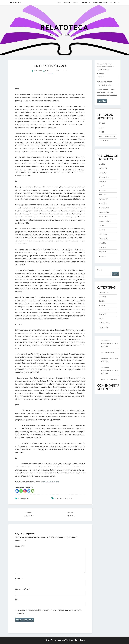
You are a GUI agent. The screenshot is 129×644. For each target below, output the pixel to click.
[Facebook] (17, 491)
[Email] (33, 491)
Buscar (100, 270)
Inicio (59, 2)
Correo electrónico (23, 589)
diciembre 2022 (104, 177)
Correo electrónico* (108, 84)
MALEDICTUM (104, 141)
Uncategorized (23, 498)
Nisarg (82, 640)
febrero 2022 (103, 199)
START (101, 127)
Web (17, 600)
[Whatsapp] (21, 491)
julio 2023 (102, 164)
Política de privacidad (100, 2)
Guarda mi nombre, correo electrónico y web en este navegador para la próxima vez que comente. (50, 612)
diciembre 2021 (104, 208)
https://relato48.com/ (51, 482)
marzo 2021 (103, 234)
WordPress (70, 640)
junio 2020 (102, 247)
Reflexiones (103, 314)
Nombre (19, 579)
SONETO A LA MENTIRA (107, 136)
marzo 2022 (103, 195)
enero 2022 (103, 203)
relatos (71, 498)
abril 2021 (102, 230)
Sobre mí (67, 2)
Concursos (102, 297)
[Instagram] (25, 491)
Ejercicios (102, 301)
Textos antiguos (104, 323)
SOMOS (101, 132)
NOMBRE (102, 123)
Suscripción (86, 2)
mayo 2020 (103, 252)
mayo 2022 (103, 186)
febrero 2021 (103, 238)
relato (65, 498)
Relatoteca (15, 2)
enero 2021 (103, 243)
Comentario (20, 546)
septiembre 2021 (105, 221)
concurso (58, 498)
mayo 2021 (103, 225)
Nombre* (108, 76)
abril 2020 (102, 256)
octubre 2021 (103, 217)
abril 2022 (102, 190)
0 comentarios (62, 71)
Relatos (102, 319)
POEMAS (102, 305)
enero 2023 (103, 173)
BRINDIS (114, 379)
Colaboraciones (104, 292)
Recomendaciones (105, 310)
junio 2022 (102, 182)
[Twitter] (29, 491)
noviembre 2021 (104, 212)
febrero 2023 (103, 168)
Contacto (76, 2)
